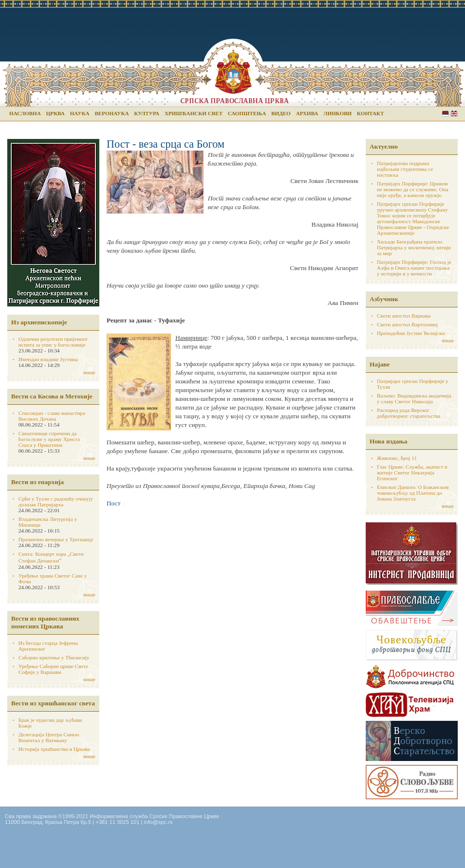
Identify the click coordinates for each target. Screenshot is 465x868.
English (454, 114)
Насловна (25, 113)
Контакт (371, 113)
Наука (79, 113)
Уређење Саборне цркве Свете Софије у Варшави (53, 669)
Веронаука (112, 113)
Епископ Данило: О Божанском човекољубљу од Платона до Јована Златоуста (413, 493)
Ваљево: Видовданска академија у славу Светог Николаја (414, 398)
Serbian (445, 114)
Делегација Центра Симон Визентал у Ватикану (49, 737)
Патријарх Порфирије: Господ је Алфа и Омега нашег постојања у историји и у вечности (414, 268)
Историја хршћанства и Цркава (54, 749)
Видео (281, 113)
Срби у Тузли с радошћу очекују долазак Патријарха (56, 502)
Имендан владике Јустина (48, 359)
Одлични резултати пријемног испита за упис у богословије (53, 342)
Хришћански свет (194, 113)
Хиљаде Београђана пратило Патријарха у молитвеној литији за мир (414, 247)
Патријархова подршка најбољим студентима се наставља (405, 169)
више (89, 372)
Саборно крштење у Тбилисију (54, 657)
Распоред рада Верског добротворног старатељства (409, 413)
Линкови (338, 113)
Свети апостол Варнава (404, 316)
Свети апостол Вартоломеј (407, 324)
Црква (55, 113)
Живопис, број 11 (397, 458)
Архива (307, 113)
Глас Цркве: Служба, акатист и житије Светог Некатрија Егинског (412, 472)
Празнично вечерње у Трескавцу (56, 539)
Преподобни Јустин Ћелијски (411, 333)
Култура (147, 113)
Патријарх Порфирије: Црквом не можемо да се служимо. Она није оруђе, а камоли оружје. (413, 189)
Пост (114, 503)
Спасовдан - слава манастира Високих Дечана (52, 416)
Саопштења (247, 113)
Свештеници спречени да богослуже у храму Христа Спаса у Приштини (49, 439)
